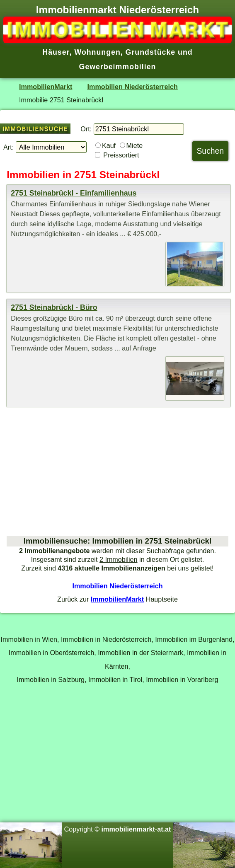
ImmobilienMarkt (46, 87)
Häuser (56, 52)
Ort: (86, 129)
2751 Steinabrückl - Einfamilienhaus (74, 193)
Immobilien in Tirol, (116, 679)
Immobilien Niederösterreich (133, 87)
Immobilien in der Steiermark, (141, 653)
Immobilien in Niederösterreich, (107, 639)
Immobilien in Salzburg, (52, 679)
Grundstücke (151, 52)
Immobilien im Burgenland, (195, 639)
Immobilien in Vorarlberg (182, 679)
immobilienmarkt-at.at (136, 829)
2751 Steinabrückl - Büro (54, 307)
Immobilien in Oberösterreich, (52, 653)
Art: (8, 147)
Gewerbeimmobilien (118, 67)
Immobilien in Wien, (30, 639)
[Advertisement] (117, 471)
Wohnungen (97, 52)
